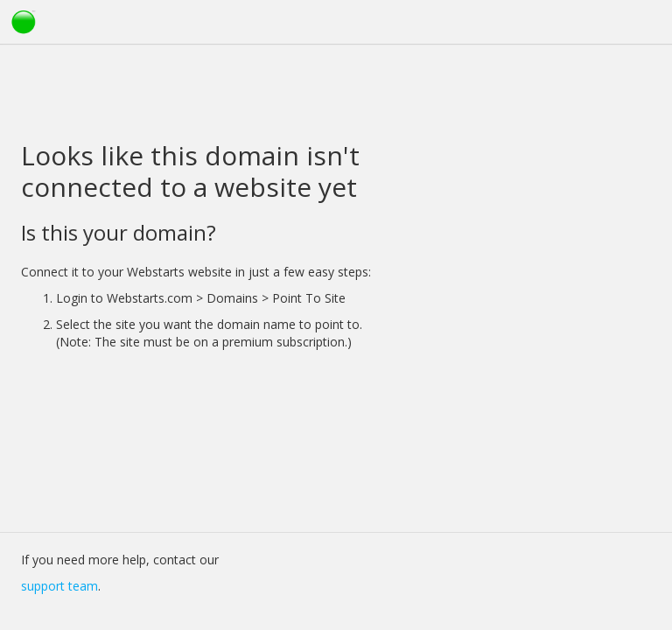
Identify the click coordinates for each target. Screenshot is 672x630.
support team (59, 586)
